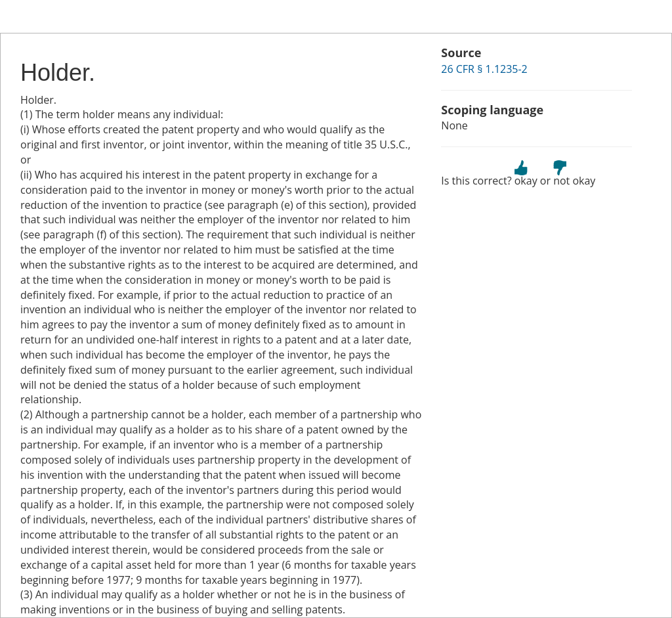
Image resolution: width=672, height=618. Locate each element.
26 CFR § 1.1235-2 (484, 69)
